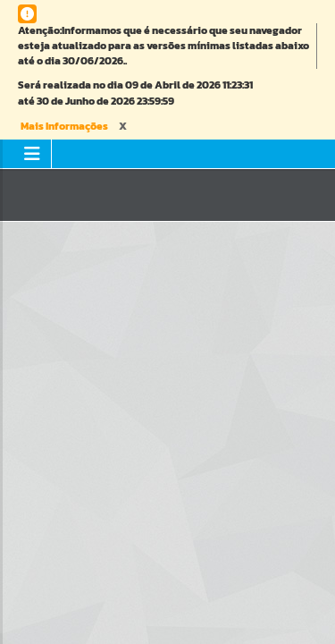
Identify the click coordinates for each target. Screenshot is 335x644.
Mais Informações (64, 126)
